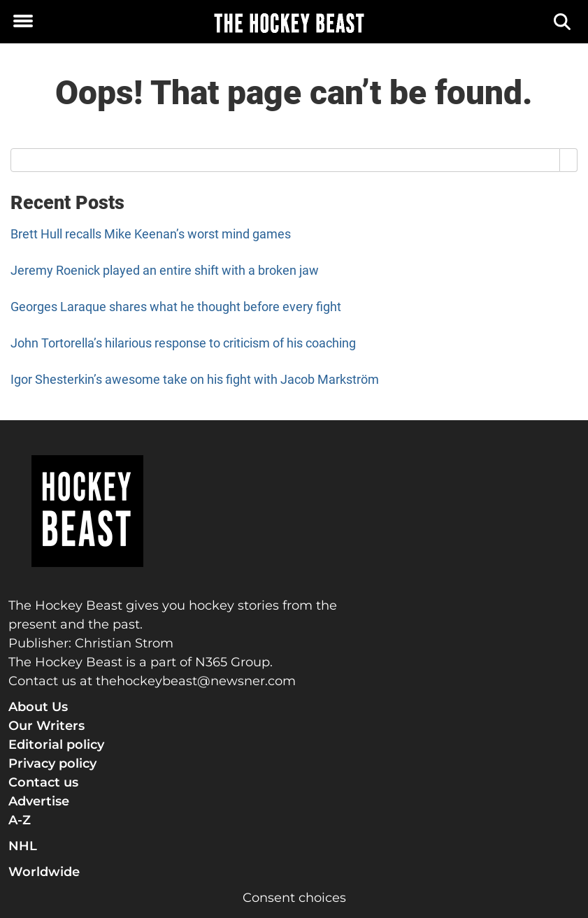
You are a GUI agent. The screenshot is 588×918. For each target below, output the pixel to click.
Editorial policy (56, 745)
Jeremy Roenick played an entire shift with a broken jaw (165, 270)
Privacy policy (52, 763)
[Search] (563, 22)
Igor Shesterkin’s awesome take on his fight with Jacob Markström (195, 379)
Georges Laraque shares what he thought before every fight (176, 307)
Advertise (39, 801)
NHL (23, 846)
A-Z (20, 820)
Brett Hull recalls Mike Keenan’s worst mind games (151, 234)
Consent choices (294, 898)
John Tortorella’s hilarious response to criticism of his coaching (183, 343)
